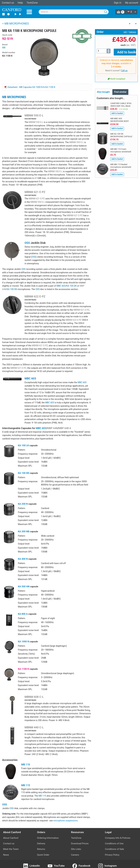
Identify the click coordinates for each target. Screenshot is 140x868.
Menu (29, 12)
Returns (41, 849)
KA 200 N (23, 504)
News (6, 855)
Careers (75, 855)
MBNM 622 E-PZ (35, 296)
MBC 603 (61, 286)
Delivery (133, 32)
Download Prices (80, 844)
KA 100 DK (71, 286)
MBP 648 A (65, 428)
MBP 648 (52, 428)
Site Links (76, 849)
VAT (125, 32)
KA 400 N (23, 559)
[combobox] (74, 12)
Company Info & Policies (118, 838)
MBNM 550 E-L (34, 115)
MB (4, 48)
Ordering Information (48, 838)
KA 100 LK (23, 445)
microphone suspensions (65, 821)
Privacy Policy (112, 855)
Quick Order (43, 855)
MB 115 (26, 785)
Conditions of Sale (115, 849)
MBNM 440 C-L (34, 727)
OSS (27, 243)
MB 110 (26, 765)
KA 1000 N (23, 642)
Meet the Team (11, 849)
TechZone (32, 3)
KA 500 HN (24, 587)
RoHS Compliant (116, 77)
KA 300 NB (24, 531)
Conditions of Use (114, 844)
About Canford (11, 838)
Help (20, 3)
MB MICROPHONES (14, 97)
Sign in (118, 3)
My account (132, 3)
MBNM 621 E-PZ (35, 192)
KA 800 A (23, 614)
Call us (124, 68)
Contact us (8, 3)
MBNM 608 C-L (34, 697)
